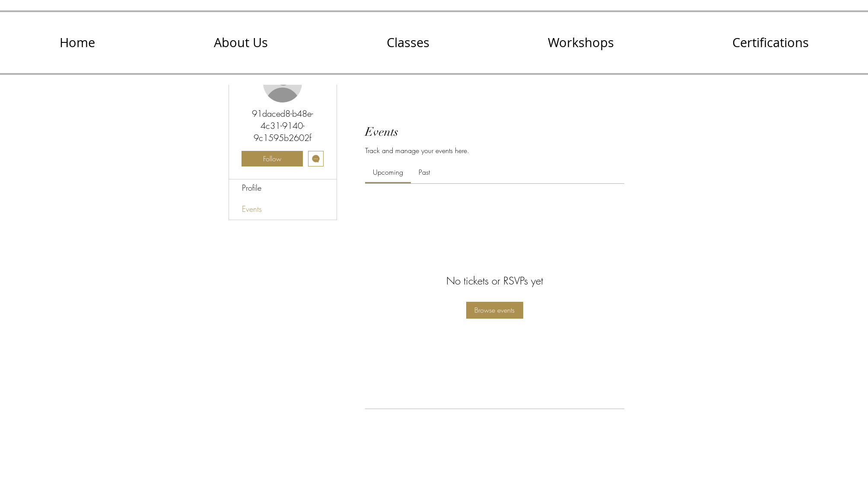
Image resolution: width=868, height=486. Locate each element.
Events (252, 209)
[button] (241, 43)
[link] (388, 172)
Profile (252, 188)
